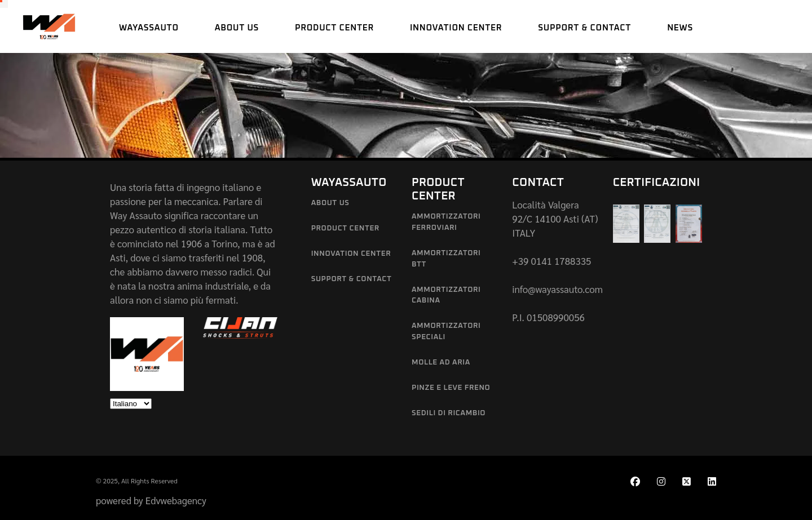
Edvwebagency (176, 500)
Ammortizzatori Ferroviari (446, 222)
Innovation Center (351, 254)
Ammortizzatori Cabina (446, 295)
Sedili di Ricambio (449, 413)
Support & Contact (352, 279)
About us (330, 203)
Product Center (345, 228)
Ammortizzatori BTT (446, 259)
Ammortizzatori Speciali (446, 332)
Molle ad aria (441, 363)
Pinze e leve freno (451, 388)
